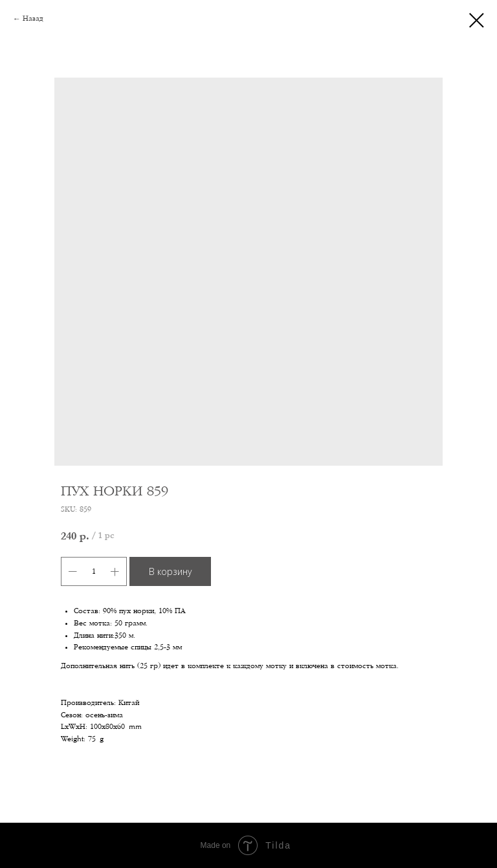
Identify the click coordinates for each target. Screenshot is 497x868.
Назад (33, 18)
